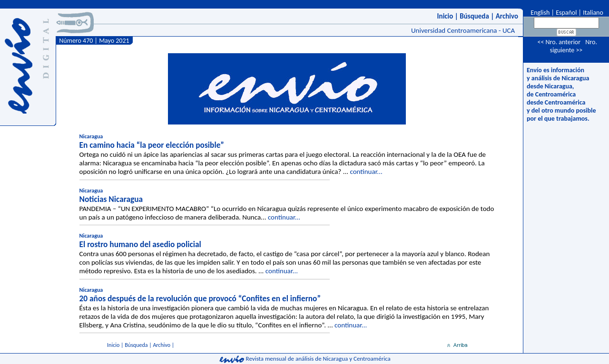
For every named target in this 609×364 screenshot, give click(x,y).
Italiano (593, 13)
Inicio (445, 16)
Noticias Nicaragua (111, 199)
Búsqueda (474, 16)
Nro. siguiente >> (574, 46)
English (539, 13)
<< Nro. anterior (559, 42)
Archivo (507, 16)
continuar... (366, 172)
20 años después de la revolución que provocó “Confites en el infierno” (200, 298)
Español (566, 13)
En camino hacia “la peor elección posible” (152, 145)
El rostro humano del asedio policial (140, 244)
